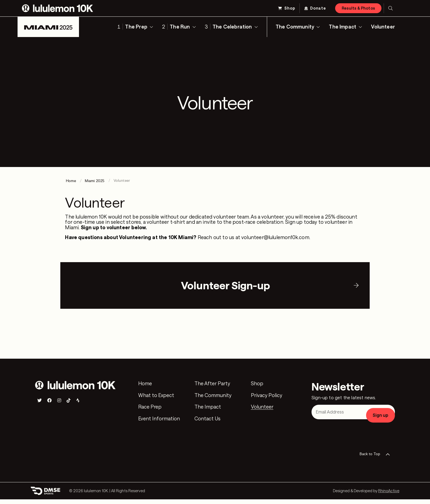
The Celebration (232, 27)
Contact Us (207, 424)
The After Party (212, 389)
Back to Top (376, 459)
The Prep (136, 27)
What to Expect (156, 400)
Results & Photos (358, 8)
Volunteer (383, 27)
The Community (295, 27)
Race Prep (150, 412)
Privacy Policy (267, 400)
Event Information (159, 424)
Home (145, 389)
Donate (318, 8)
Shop (290, 8)
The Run (180, 27)
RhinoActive (389, 496)
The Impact (343, 27)
